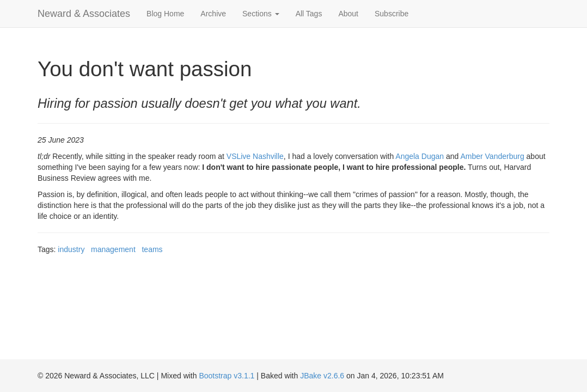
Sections (261, 14)
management (113, 249)
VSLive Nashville (255, 156)
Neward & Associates (84, 14)
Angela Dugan (420, 156)
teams (152, 249)
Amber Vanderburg (492, 156)
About (348, 14)
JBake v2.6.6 (322, 376)
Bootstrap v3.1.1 (227, 376)
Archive (213, 14)
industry (71, 249)
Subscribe (392, 14)
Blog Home (165, 14)
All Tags (309, 14)
